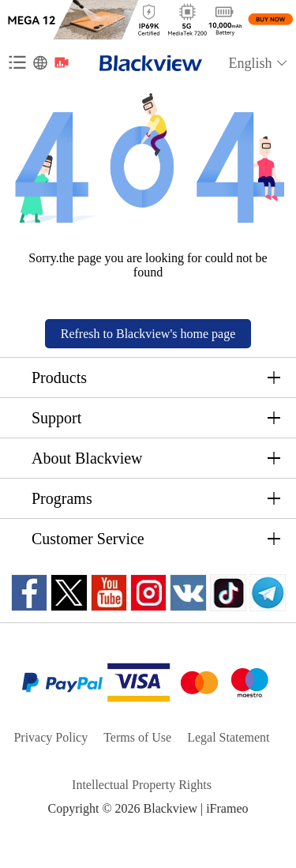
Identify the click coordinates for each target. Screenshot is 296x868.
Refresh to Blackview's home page (148, 334)
